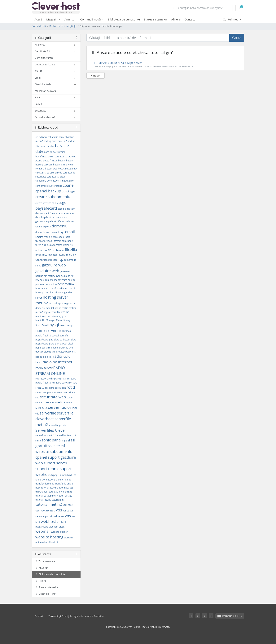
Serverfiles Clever (51, 430)
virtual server (57, 516)
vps (68, 516)
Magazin (52, 19)
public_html (46, 357)
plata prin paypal (58, 344)
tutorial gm (58, 500)
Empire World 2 (44, 237)
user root (67, 505)
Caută (237, 38)
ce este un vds (54, 173)
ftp (61, 259)
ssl (68, 440)
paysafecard (42, 340)
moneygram (61, 316)
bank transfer (47, 146)
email (70, 232)
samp (46, 392)
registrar (62, 379)
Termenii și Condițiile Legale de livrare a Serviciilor (77, 616)
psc (37, 357)
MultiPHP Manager (45, 320)
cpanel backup (48, 191)
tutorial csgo (66, 496)
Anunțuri (70, 19)
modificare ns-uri (44, 316)
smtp (38, 441)
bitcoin (62, 161)
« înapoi (96, 75)
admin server (59, 137)
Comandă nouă (91, 19)
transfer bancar (64, 480)
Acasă (39, 19)
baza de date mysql (54, 152)
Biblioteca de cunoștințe (124, 19)
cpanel (69, 185)
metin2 (73, 308)
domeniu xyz (57, 232)
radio (57, 356)
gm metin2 (50, 276)
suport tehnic (47, 469)
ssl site (54, 446)
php (51, 340)
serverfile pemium (58, 425)
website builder (59, 532)
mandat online (53, 308)
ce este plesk (70, 169)
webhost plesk (57, 527)
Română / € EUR (230, 616)
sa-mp (39, 392)
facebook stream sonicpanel (58, 241)
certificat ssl (53, 177)
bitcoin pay (59, 165)
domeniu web (43, 232)
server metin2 (55, 402)
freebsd (53, 260)
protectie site (48, 352)
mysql (54, 325)
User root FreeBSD (45, 511)
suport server (56, 463)
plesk (70, 344)
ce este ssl (41, 173)
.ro (37, 137)
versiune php (42, 516)
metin (65, 308)
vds (59, 510)
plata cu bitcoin (62, 340)
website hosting (49, 537)
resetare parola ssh (55, 388)
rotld (71, 387)
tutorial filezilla (43, 500)
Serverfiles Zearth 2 (66, 435)
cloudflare (41, 181)
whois (45, 542)
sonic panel (52, 440)
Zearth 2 (54, 542)
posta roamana (50, 348)
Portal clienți (39, 26)
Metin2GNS (63, 312)
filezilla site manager (46, 255)
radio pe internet (57, 362)
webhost (48, 521)
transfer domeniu (45, 484)
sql (64, 441)
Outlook (67, 331)
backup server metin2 (55, 141)
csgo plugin (64, 209)
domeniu (60, 226)
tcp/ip (55, 475)
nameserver (46, 330)
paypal (55, 336)
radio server (44, 368)
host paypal (69, 289)
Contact (190, 19)
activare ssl (45, 137)
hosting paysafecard (46, 293)
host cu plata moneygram (53, 280)
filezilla (71, 250)
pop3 (38, 348)
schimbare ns (57, 392)
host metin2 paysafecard (49, 289)
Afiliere (176, 19)
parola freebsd (43, 336)
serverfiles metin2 (45, 435)
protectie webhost (66, 352)
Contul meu (231, 19)
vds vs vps (68, 511)
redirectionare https (46, 379)
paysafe (64, 336)
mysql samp (66, 325)
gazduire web (54, 265)
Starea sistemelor (156, 19)
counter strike (55, 186)
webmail (43, 531)
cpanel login (68, 192)
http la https (55, 303)
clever (63, 177)
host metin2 (66, 284)
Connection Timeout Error (61, 181)
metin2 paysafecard (46, 312)
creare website (43, 203)
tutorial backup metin (47, 496)
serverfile (48, 413)
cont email (41, 186)
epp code (58, 237)
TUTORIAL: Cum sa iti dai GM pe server (165, 65)
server (70, 398)
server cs (40, 403)
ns (59, 330)
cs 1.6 (55, 203)
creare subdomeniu (53, 197)
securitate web (53, 397)
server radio (59, 407)
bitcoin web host (54, 169)
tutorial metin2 (49, 504)
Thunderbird (65, 475)
